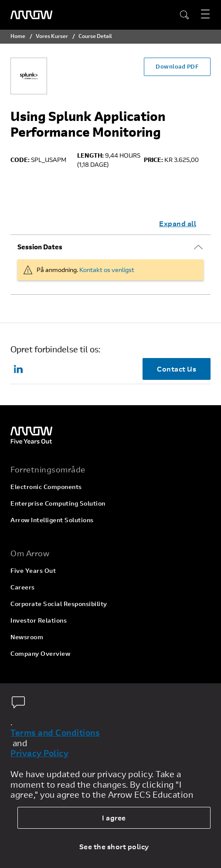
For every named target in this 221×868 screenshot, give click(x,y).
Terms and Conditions (55, 733)
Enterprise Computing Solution (58, 503)
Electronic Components (46, 487)
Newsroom (27, 637)
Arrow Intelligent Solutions (52, 520)
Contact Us (177, 369)
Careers (23, 587)
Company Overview (40, 653)
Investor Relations (39, 620)
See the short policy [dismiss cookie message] (114, 846)
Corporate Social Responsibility (59, 604)
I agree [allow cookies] (114, 818)
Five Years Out (33, 570)
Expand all (178, 223)
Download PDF (177, 66)
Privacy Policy (39, 753)
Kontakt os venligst (107, 270)
